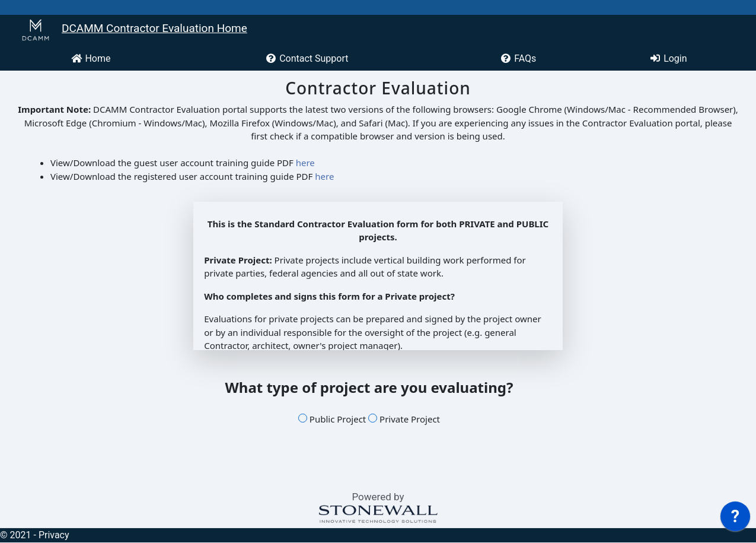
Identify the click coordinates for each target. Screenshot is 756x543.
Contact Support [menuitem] (307, 58)
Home (90, 58)
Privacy (54, 535)
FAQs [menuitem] (518, 58)
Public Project (332, 419)
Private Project (404, 419)
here (305, 163)
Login (668, 58)
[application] (735, 519)
